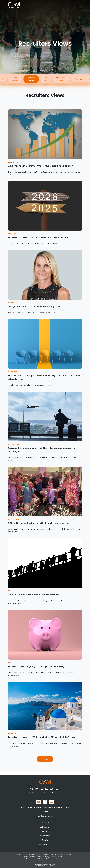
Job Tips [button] (46, 79)
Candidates (45, 836)
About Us (45, 823)
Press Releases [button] (15, 79)
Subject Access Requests (64, 854)
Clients (45, 840)
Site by (45, 864)
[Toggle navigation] (79, 5)
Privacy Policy (37, 854)
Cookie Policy (48, 854)
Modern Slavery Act (58, 857)
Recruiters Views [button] (31, 79)
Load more (45, 761)
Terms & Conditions (22, 854)
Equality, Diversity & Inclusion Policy (36, 857)
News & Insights (45, 844)
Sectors (45, 831)
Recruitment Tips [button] (61, 79)
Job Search (45, 827)
